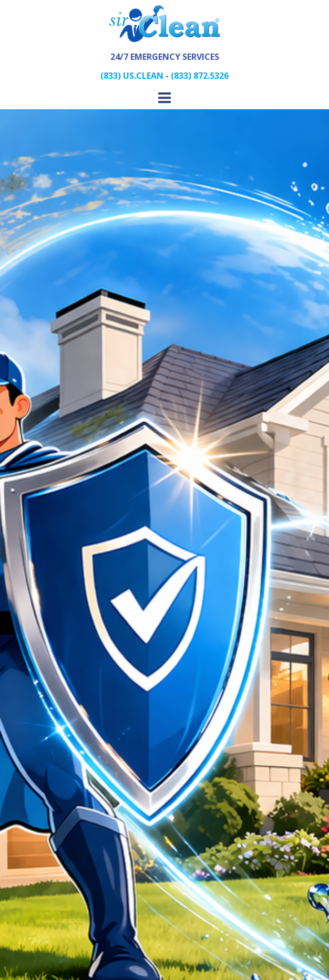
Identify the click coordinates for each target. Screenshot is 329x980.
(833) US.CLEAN (132, 76)
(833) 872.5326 (200, 76)
